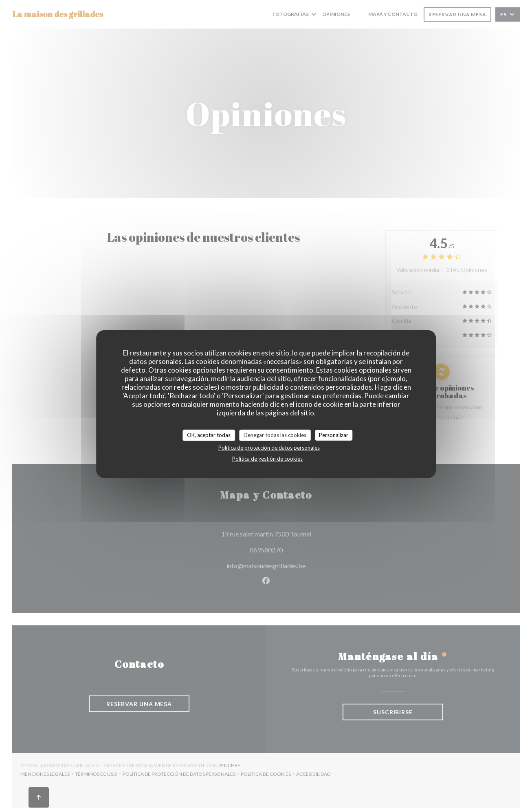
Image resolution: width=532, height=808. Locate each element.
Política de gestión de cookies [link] (267, 458)
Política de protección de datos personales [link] (269, 447)
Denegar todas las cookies (275, 435)
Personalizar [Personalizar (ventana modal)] (334, 435)
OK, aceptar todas (209, 435)
